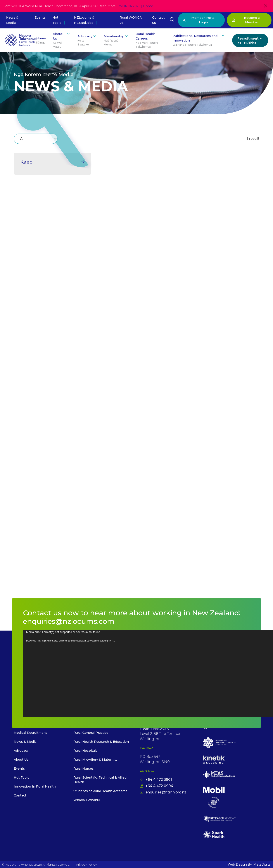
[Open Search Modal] (172, 20)
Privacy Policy (86, 865)
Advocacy (87, 40)
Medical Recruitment (30, 733)
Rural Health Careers (150, 40)
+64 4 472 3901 (156, 780)
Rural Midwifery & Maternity (95, 760)
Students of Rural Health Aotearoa (100, 791)
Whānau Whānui (87, 800)
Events (40, 17)
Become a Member (246, 20)
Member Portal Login (199, 20)
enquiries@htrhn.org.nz (163, 792)
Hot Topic (22, 777)
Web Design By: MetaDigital (250, 865)
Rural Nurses (84, 769)
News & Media (25, 742)
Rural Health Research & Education (101, 742)
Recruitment (250, 41)
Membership (116, 40)
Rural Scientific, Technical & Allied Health (100, 780)
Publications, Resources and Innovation (199, 40)
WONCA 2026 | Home (136, 6)
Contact (20, 795)
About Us (62, 40)
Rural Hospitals (85, 751)
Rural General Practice (91, 733)
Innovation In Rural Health (35, 786)
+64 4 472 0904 (156, 786)
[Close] (266, 6)
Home (41, 40)
